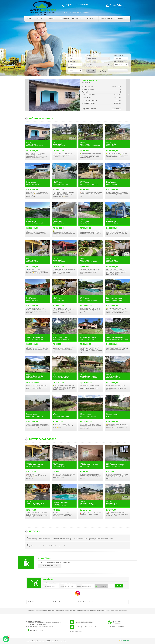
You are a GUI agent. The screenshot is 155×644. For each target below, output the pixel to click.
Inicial (29, 19)
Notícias (33, 602)
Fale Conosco (125, 19)
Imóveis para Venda (71, 611)
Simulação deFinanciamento (117, 622)
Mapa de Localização (36, 630)
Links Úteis (59, 602)
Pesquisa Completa (41, 611)
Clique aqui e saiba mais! (117, 626)
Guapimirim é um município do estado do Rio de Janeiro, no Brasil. (46, 546)
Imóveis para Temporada (97, 611)
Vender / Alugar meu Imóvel (109, 19)
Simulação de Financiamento (89, 602)
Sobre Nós (91, 19)
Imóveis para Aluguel (83, 611)
